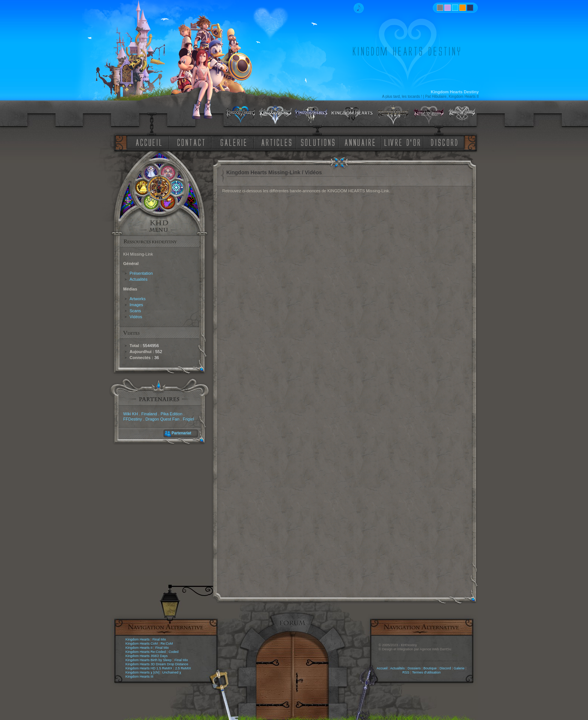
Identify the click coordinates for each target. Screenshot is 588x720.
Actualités (139, 279)
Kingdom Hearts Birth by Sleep (149, 660)
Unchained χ (172, 672)
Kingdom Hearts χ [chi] (143, 672)
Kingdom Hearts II (139, 648)
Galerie (459, 668)
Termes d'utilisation (426, 672)
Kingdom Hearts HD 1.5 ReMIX (149, 668)
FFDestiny (133, 419)
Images (136, 305)
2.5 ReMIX (183, 668)
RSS (406, 672)
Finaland (149, 414)
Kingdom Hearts (138, 639)
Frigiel (188, 419)
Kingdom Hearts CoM (142, 644)
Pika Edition (171, 414)
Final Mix (159, 639)
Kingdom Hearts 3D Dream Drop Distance (157, 664)
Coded (173, 652)
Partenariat (181, 433)
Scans (136, 311)
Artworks (138, 299)
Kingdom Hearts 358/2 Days (147, 656)
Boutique (430, 668)
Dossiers (414, 668)
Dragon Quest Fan (163, 419)
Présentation (141, 273)
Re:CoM (167, 644)
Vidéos (136, 317)
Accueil (382, 668)
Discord (445, 668)
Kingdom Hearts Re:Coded (146, 652)
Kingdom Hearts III (140, 677)
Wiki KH (131, 414)
